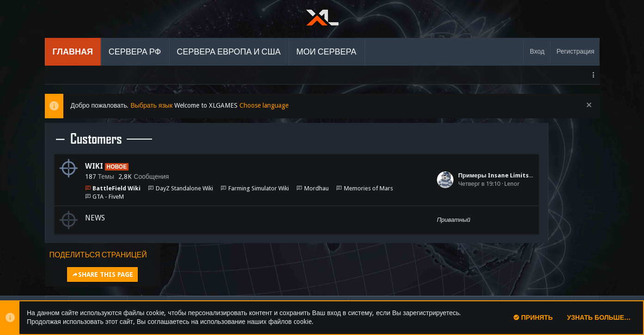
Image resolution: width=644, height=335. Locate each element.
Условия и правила (299, 265)
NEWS (95, 218)
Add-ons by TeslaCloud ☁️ (80, 290)
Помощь (527, 265)
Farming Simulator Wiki (259, 188)
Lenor (439, 184)
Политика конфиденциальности (425, 265)
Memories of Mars (117, 197)
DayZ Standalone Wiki (184, 188)
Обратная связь (209, 265)
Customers (96, 139)
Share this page (542, 154)
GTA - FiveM (172, 197)
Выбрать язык (151, 105)
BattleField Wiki (117, 188)
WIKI (94, 166)
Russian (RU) (98, 265)
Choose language (264, 105)
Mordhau (316, 188)
